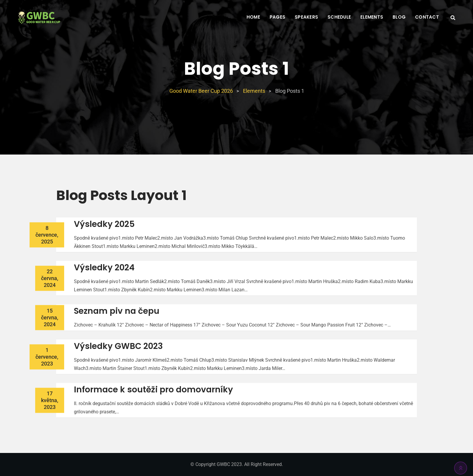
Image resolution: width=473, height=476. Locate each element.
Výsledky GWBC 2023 (118, 346)
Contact (427, 17)
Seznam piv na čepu (117, 311)
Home (253, 17)
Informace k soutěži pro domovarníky (153, 390)
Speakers (306, 17)
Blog (399, 17)
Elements (372, 17)
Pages (277, 17)
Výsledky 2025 (104, 224)
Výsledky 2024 (104, 268)
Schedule (339, 17)
